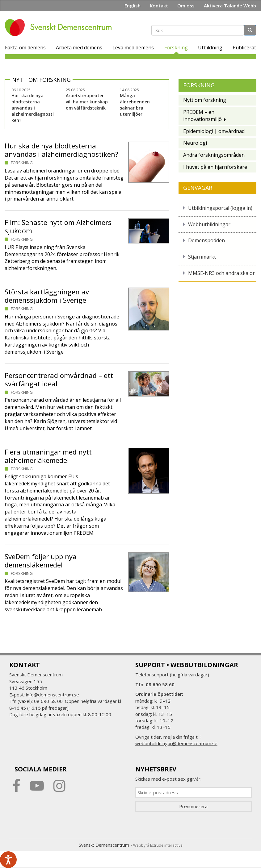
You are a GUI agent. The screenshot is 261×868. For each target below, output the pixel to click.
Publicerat (244, 48)
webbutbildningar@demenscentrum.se (176, 743)
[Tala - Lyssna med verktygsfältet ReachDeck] (8, 860)
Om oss (186, 6)
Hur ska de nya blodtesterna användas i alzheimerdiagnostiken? (33, 108)
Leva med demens (133, 48)
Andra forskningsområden (214, 155)
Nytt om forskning (41, 80)
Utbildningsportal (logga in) (220, 208)
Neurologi (195, 143)
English (133, 6)
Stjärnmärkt (202, 257)
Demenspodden (206, 240)
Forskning (176, 48)
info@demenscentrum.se (53, 695)
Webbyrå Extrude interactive (158, 845)
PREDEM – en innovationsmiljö (202, 116)
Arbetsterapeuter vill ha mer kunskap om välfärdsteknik (87, 102)
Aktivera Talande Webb (230, 6)
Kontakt (159, 6)
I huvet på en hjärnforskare (215, 167)
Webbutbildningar (209, 224)
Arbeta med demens (79, 48)
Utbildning (210, 48)
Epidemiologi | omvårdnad (214, 131)
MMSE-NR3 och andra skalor (221, 273)
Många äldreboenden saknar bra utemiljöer (135, 105)
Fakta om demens (25, 48)
